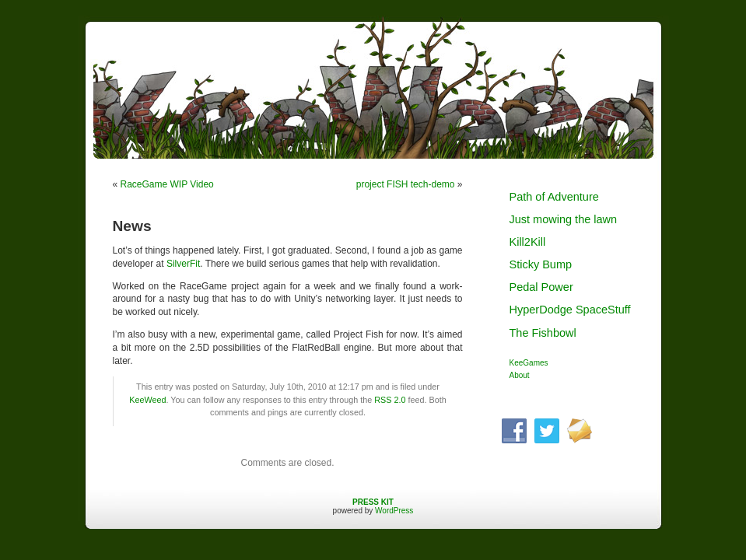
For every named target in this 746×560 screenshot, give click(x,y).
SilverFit (183, 264)
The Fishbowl (543, 333)
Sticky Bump (541, 264)
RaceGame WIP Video (167, 184)
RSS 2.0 (390, 400)
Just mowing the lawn (564, 219)
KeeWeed (147, 400)
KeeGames (529, 363)
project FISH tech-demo (406, 184)
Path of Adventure (554, 197)
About (520, 375)
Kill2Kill (528, 242)
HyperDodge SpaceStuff (570, 310)
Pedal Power (541, 287)
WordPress (394, 511)
